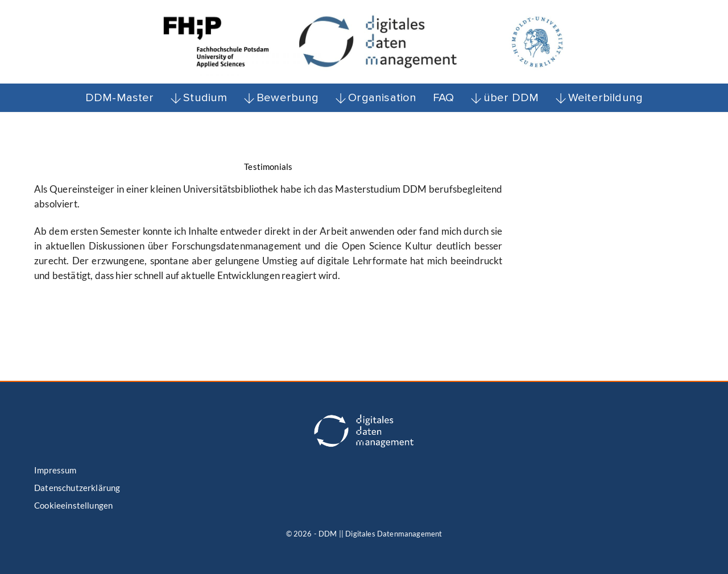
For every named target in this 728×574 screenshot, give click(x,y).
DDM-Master (120, 97)
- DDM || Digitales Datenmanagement (378, 534)
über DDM (505, 97)
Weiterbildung (599, 97)
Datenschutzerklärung (77, 488)
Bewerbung (281, 97)
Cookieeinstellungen (73, 505)
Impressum (55, 470)
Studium (199, 97)
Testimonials (268, 167)
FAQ (444, 97)
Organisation (376, 97)
